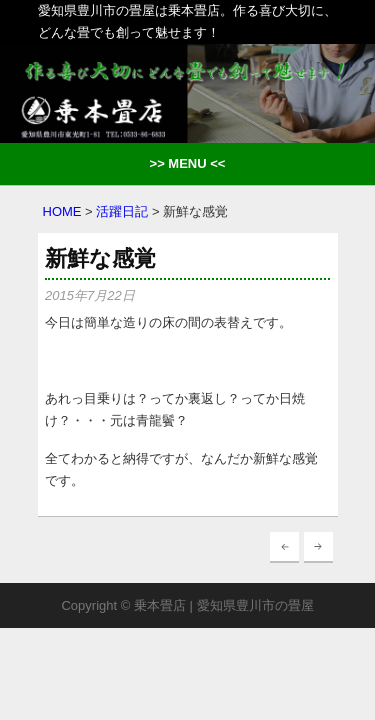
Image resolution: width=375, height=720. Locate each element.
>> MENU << (188, 163)
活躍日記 (122, 211)
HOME (62, 211)
